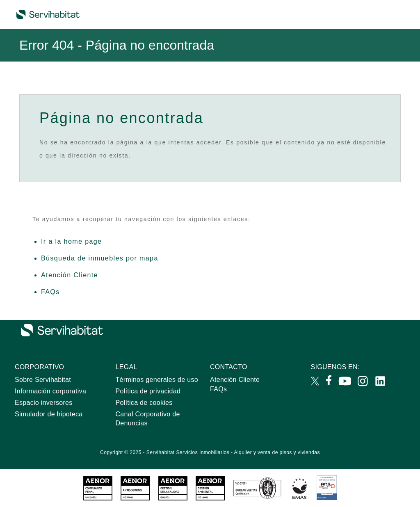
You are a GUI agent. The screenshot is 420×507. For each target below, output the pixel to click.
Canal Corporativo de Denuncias (148, 419)
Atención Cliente (70, 275)
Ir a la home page (71, 241)
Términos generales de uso (157, 380)
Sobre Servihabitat (43, 380)
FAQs (50, 292)
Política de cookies (144, 403)
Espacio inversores (44, 403)
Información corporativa (50, 391)
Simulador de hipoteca (49, 414)
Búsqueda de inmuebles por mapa (100, 258)
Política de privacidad (148, 391)
